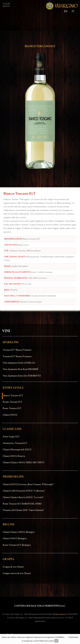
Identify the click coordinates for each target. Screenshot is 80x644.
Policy (61, 637)
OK (56, 641)
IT (73, 11)
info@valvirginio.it (60, 614)
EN (66, 11)
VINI (6, 331)
